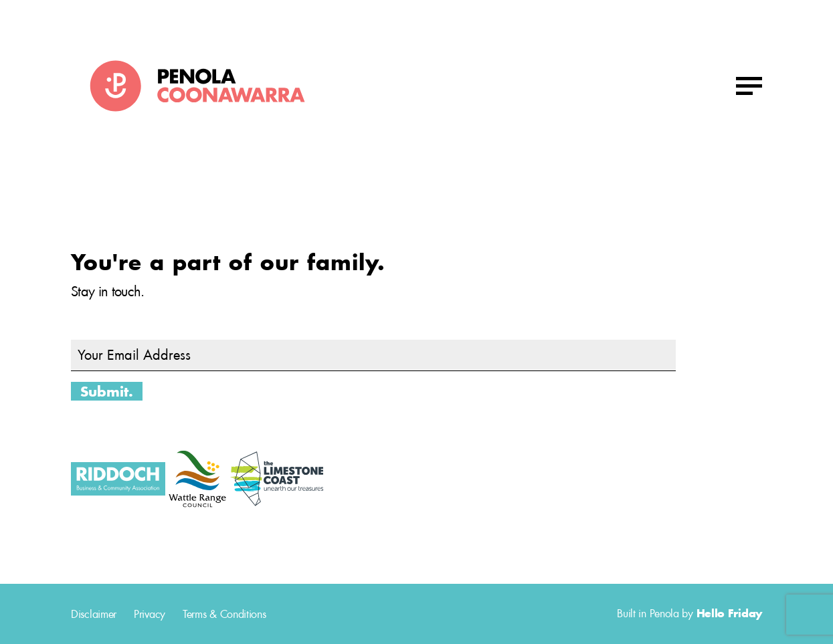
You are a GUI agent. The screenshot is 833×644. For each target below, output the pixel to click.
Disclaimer (94, 614)
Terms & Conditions (224, 614)
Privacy (150, 614)
